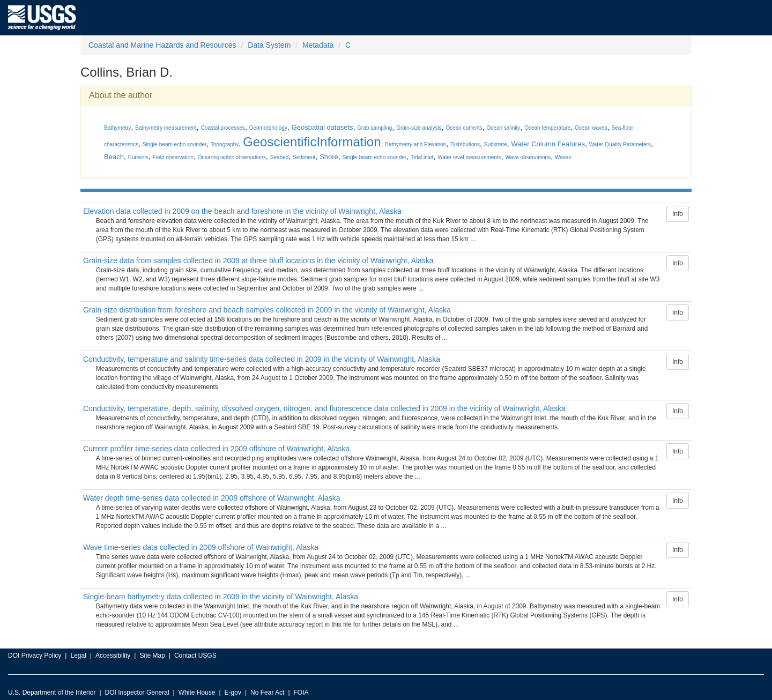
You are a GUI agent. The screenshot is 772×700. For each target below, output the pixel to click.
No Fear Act (267, 692)
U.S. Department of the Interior (52, 692)
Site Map (152, 656)
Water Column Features (548, 144)
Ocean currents (464, 128)
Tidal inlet (422, 157)
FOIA (301, 692)
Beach (114, 157)
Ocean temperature (547, 128)
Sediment (304, 157)
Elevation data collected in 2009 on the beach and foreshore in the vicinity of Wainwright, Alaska (242, 211)
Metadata (318, 45)
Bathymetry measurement (166, 128)
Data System (269, 45)
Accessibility (113, 656)
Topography (225, 144)
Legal (78, 656)
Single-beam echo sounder (175, 144)
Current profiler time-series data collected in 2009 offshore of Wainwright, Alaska (216, 449)
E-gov (233, 692)
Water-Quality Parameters (620, 144)
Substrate (496, 144)
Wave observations (528, 157)
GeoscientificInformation (312, 142)
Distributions (465, 144)
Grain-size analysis (419, 128)
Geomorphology (268, 128)
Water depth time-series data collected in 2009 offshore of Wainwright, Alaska (212, 498)
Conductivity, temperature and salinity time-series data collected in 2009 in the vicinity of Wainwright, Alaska (262, 359)
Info (678, 214)
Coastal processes (223, 128)
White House (197, 692)
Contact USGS (195, 656)
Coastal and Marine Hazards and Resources (162, 45)
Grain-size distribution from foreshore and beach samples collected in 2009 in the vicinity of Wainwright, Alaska (267, 310)
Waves (563, 157)
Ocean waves (591, 128)
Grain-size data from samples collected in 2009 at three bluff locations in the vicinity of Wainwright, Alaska (258, 260)
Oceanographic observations (232, 157)
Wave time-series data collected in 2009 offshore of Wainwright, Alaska (201, 547)
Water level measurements (469, 157)
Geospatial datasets (322, 127)
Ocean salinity (504, 128)
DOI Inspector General (137, 692)
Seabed (279, 157)
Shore (329, 157)
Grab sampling (374, 128)
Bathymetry (118, 128)
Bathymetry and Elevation (415, 144)
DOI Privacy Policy (35, 656)
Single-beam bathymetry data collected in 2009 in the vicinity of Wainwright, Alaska (221, 597)
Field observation (173, 157)
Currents (138, 157)
